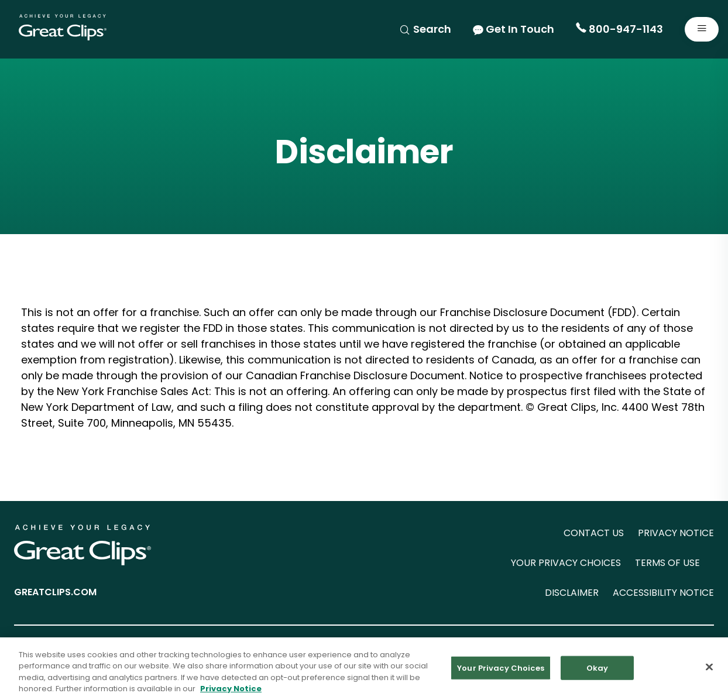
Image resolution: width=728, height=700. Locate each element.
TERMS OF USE (667, 563)
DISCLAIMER (572, 593)
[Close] (709, 670)
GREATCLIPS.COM (55, 592)
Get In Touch (514, 29)
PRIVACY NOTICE (676, 533)
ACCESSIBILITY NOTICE (663, 593)
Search (425, 29)
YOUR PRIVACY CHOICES (566, 563)
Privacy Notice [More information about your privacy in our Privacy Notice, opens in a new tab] (231, 692)
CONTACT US (594, 533)
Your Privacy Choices (501, 670)
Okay (597, 670)
